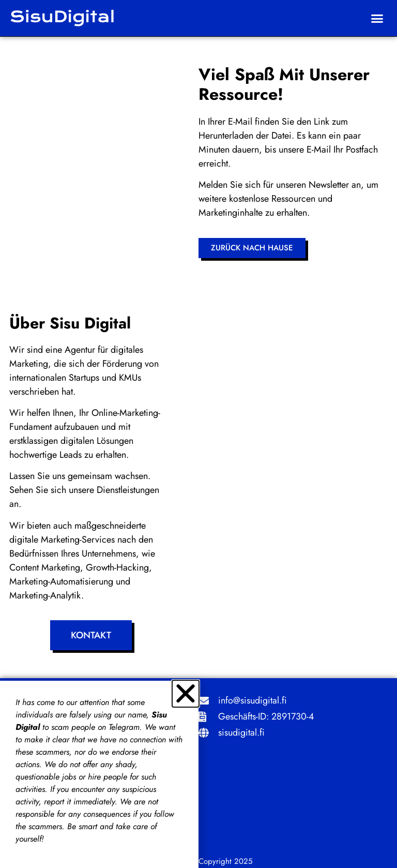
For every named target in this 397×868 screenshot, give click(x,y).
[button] (377, 18)
